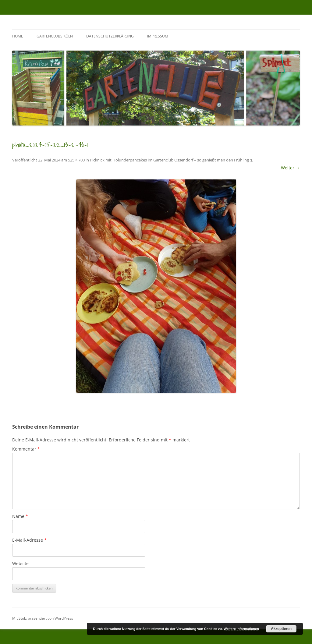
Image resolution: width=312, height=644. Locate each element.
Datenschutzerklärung (110, 36)
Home (18, 36)
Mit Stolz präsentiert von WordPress (43, 618)
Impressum (158, 36)
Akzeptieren (281, 629)
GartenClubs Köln (55, 36)
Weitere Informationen (241, 629)
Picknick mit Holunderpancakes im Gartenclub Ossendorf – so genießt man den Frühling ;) (171, 160)
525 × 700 (76, 160)
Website (20, 563)
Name (20, 516)
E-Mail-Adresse (29, 540)
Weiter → (290, 168)
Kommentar (26, 449)
